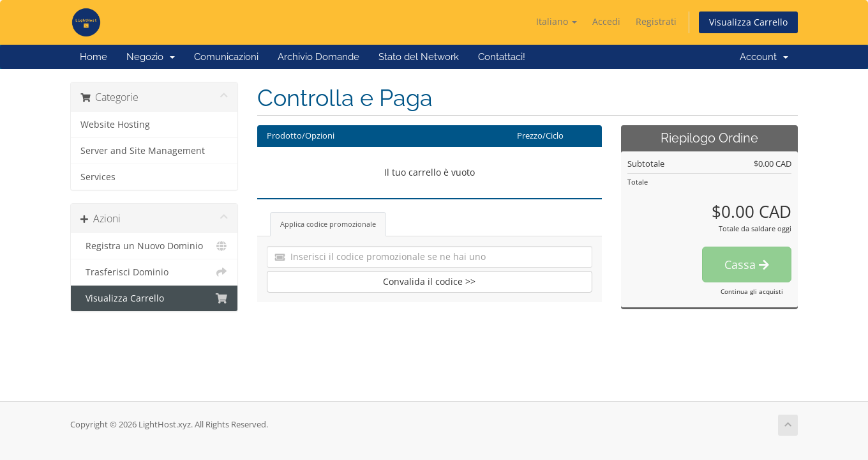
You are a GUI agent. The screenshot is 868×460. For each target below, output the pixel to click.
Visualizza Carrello (748, 22)
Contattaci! (502, 57)
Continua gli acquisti (752, 291)
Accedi (606, 21)
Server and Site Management (143, 151)
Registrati (656, 21)
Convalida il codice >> (429, 281)
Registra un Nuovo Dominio (154, 246)
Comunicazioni (226, 57)
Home (94, 57)
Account (764, 57)
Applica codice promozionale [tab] (328, 224)
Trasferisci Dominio (154, 272)
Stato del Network (419, 57)
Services (98, 177)
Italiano (557, 21)
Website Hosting (115, 125)
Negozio (151, 57)
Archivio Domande (318, 57)
